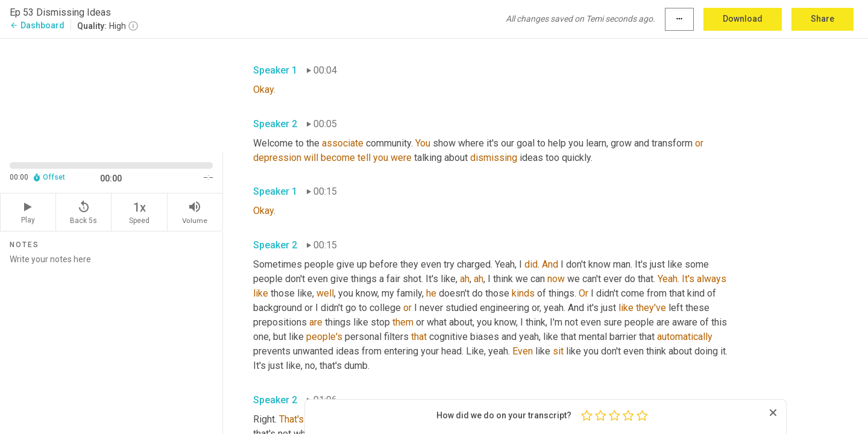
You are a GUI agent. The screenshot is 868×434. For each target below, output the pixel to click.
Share (822, 19)
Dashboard (37, 25)
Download (743, 19)
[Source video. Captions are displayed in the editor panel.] (112, 94)
